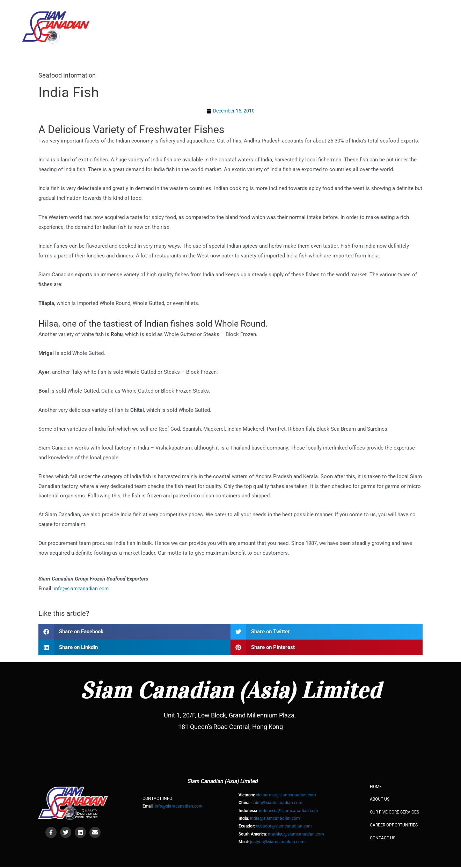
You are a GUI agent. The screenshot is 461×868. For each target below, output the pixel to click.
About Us (241, 18)
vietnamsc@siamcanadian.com (286, 796)
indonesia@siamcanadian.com (289, 811)
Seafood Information (70, 75)
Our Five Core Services (305, 18)
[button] (134, 632)
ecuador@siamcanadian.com (284, 827)
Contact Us (416, 18)
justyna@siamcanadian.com (277, 843)
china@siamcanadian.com (277, 804)
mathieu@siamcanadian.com (296, 835)
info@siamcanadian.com (83, 589)
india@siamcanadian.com (275, 819)
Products (369, 18)
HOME (204, 18)
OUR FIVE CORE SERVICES (394, 813)
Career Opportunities (394, 826)
